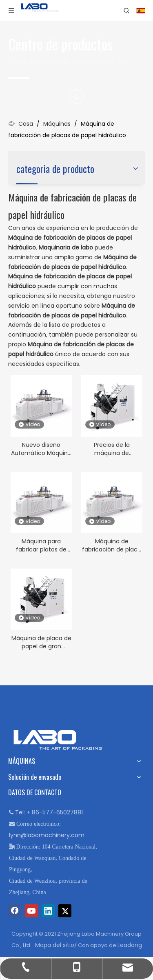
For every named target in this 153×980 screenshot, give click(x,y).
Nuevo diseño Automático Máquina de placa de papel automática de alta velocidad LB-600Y (41, 449)
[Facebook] (15, 911)
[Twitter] (65, 911)
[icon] (77, 96)
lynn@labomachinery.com (47, 835)
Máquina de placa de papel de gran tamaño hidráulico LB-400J (41, 642)
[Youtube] (31, 911)
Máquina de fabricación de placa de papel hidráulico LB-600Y (112, 545)
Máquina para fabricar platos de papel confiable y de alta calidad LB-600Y (41, 545)
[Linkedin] (48, 911)
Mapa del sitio (55, 945)
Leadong (130, 945)
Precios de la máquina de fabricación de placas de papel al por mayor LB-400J (112, 449)
